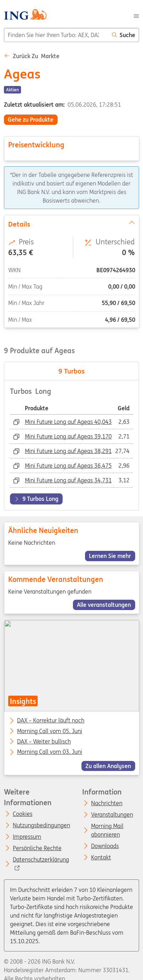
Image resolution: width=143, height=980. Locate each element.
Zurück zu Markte (32, 56)
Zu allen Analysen (108, 766)
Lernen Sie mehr (110, 556)
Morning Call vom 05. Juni (50, 731)
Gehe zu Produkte (31, 120)
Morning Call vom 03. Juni (50, 752)
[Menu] (136, 15)
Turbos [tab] (71, 371)
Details (71, 223)
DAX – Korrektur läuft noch (51, 721)
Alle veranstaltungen (104, 605)
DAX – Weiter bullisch (44, 742)
